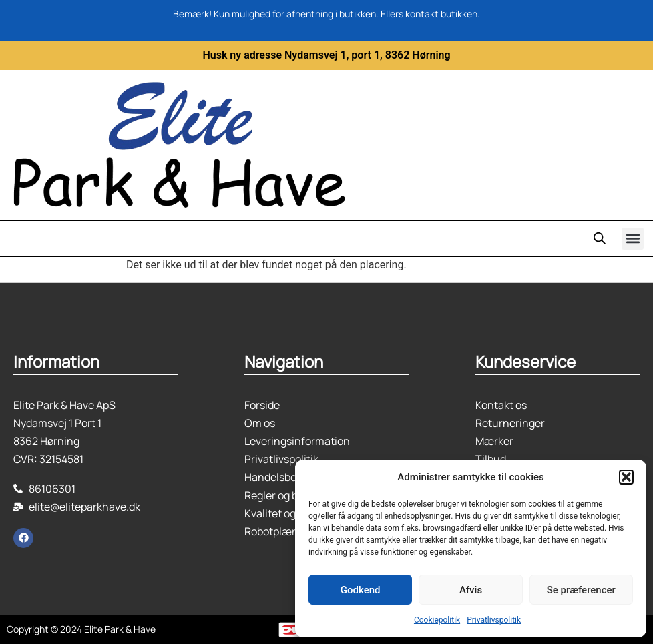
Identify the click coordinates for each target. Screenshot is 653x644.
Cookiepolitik (437, 620)
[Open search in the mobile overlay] (600, 238)
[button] (626, 477)
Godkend (361, 590)
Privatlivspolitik (494, 620)
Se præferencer (581, 590)
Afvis (471, 590)
